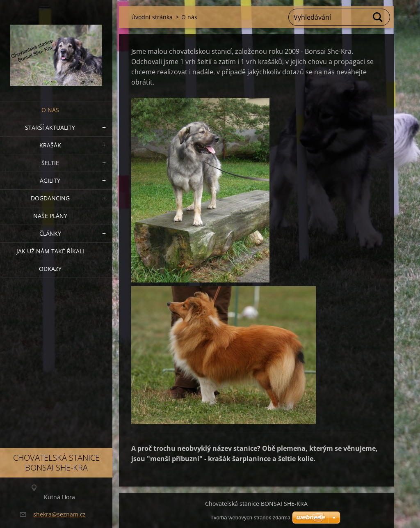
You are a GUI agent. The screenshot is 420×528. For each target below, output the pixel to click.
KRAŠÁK (50, 145)
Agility (50, 180)
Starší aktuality (50, 127)
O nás (50, 110)
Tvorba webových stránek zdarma (250, 518)
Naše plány (50, 216)
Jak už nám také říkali (50, 251)
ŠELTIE (50, 163)
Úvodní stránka (152, 17)
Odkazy (50, 269)
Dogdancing (50, 198)
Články (50, 233)
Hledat (378, 17)
